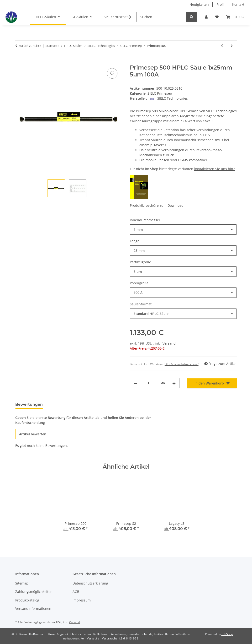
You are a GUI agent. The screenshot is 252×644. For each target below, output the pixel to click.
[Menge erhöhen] (174, 383)
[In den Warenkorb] (19, 62)
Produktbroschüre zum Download (157, 205)
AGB (76, 592)
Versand (169, 343)
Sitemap (22, 583)
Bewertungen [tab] (29, 404)
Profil (220, 4)
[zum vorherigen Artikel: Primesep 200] (222, 46)
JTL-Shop (227, 634)
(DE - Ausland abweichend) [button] (181, 364)
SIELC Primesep (160, 93)
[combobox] (183, 230)
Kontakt (238, 4)
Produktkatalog (27, 600)
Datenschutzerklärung (90, 583)
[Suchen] (161, 17)
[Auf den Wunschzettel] (112, 73)
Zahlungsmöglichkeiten (34, 592)
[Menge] (148, 383)
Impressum (82, 600)
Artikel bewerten (33, 434)
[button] (206, 17)
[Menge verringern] (135, 383)
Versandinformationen (33, 609)
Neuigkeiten (199, 4)
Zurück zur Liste (30, 46)
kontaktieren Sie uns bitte (215, 169)
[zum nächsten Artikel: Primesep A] (232, 46)
